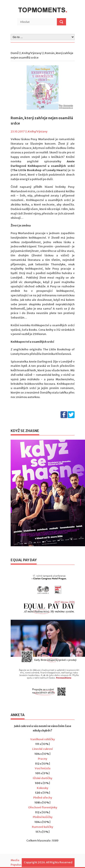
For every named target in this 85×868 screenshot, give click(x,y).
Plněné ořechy (43, 798)
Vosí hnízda (43, 768)
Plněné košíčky (43, 817)
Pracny (42, 759)
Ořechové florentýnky (43, 807)
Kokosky (42, 788)
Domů (15, 53)
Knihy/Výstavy (32, 53)
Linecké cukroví (42, 749)
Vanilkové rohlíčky (42, 739)
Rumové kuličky (42, 827)
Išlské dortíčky (42, 778)
